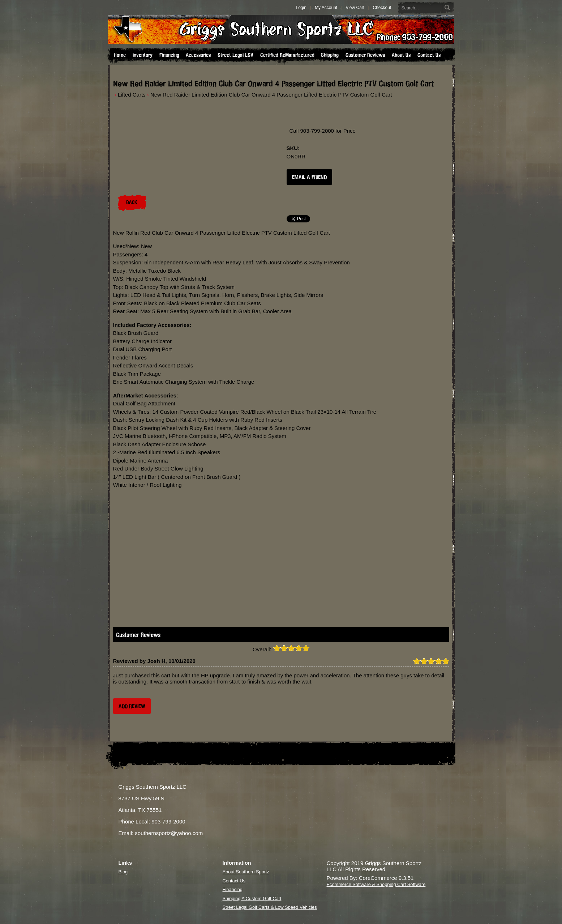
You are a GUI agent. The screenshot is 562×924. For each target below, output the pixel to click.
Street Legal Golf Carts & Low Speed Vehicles (270, 907)
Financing (169, 55)
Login (301, 8)
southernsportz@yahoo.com (169, 833)
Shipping (330, 55)
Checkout (382, 8)
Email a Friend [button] (309, 177)
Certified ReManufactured (287, 55)
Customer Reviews (365, 55)
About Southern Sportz (246, 872)
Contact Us (429, 55)
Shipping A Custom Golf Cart (252, 899)
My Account (326, 8)
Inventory (143, 55)
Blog (123, 872)
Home (120, 55)
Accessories (198, 55)
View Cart (355, 8)
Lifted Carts (132, 95)
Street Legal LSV (235, 55)
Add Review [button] (132, 706)
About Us (401, 55)
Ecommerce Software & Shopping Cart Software (376, 884)
